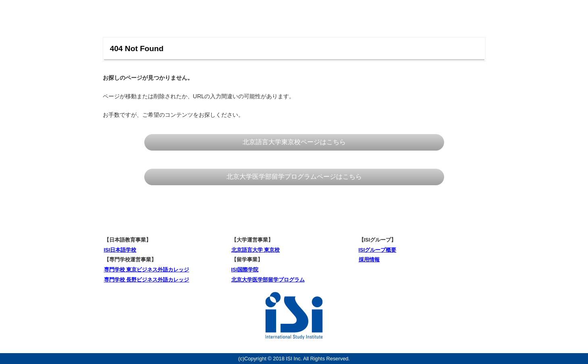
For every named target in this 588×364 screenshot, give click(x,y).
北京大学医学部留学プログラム (268, 280)
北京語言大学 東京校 (256, 250)
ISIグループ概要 (378, 250)
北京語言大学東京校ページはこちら (294, 142)
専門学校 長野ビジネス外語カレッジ (147, 280)
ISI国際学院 (245, 270)
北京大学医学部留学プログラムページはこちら (294, 177)
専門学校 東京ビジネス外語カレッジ (147, 270)
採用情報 (369, 260)
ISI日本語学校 (120, 250)
